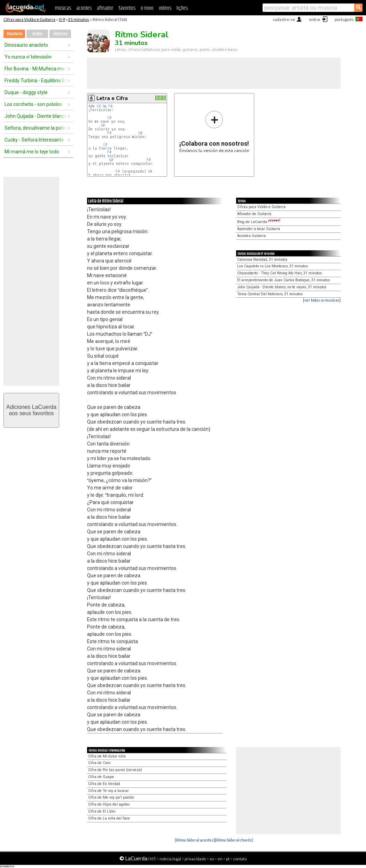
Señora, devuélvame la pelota (36, 128)
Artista (37, 34)
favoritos (127, 8)
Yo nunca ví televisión (28, 57)
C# (99, 106)
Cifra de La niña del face (109, 818)
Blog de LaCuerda (259, 222)
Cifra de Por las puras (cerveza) (115, 770)
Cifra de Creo (99, 763)
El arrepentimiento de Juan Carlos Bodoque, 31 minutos (283, 280)
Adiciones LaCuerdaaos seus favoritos (31, 410)
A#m (91, 106)
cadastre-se (284, 19)
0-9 (62, 19)
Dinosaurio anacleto (26, 45)
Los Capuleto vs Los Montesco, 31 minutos (272, 266)
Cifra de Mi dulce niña (107, 756)
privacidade (195, 859)
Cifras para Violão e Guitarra (29, 19)
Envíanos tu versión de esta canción (214, 132)
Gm (104, 106)
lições (182, 8)
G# (103, 125)
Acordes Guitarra (251, 236)
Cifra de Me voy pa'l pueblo (111, 797)
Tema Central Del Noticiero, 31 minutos (270, 294)
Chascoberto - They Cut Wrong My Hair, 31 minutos (279, 273)
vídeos (165, 8)
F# (110, 106)
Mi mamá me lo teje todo (32, 152)
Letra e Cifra (112, 98)
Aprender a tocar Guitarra (259, 229)
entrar (315, 19)
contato (240, 859)
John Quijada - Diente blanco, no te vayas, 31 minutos (282, 287)
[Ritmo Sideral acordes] (195, 840)
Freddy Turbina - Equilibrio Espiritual (36, 81)
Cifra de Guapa (101, 777)
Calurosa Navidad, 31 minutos (262, 260)
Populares (14, 34)
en (220, 859)
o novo (147, 8)
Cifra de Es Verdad (104, 784)
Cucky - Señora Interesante (34, 140)
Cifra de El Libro (102, 811)
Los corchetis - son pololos (33, 104)
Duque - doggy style (26, 92)
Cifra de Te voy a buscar (108, 791)
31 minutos (79, 19)
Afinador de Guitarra (254, 214)
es (212, 859)
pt (228, 859)
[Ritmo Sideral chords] (234, 840)
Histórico (60, 34)
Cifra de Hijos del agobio (109, 804)
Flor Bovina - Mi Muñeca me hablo (36, 69)
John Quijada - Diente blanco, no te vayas (36, 116)
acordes (84, 8)
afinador (105, 8)
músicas (63, 8)
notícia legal (170, 859)
